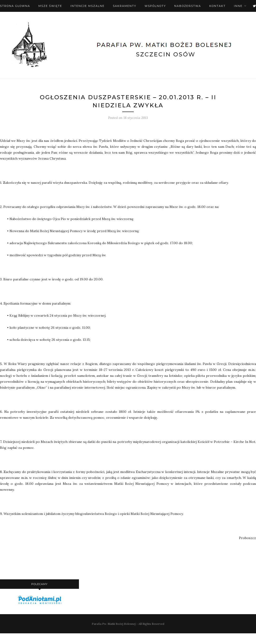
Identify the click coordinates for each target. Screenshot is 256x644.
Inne (238, 6)
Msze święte (50, 6)
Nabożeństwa (188, 6)
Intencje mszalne (87, 6)
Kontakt (217, 6)
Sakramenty (125, 6)
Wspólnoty (155, 6)
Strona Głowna (15, 6)
